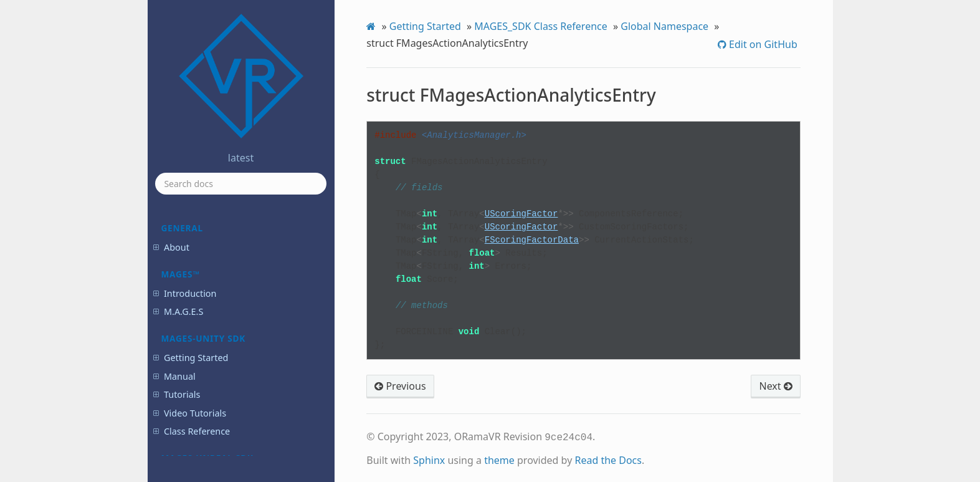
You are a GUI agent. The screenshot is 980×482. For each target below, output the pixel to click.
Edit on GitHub (762, 44)
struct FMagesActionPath (231, 247)
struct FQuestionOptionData (237, 435)
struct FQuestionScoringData (238, 452)
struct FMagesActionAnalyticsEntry (240, 225)
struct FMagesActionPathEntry (240, 265)
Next (775, 386)
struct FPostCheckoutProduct (238, 384)
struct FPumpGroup (222, 401)
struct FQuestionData (225, 417)
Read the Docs (608, 459)
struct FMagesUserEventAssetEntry (237, 315)
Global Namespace (664, 26)
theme (499, 459)
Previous (400, 386)
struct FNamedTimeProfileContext (236, 344)
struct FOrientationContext (234, 366)
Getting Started (425, 26)
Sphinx (429, 459)
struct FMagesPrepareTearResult (233, 287)
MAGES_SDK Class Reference (541, 26)
